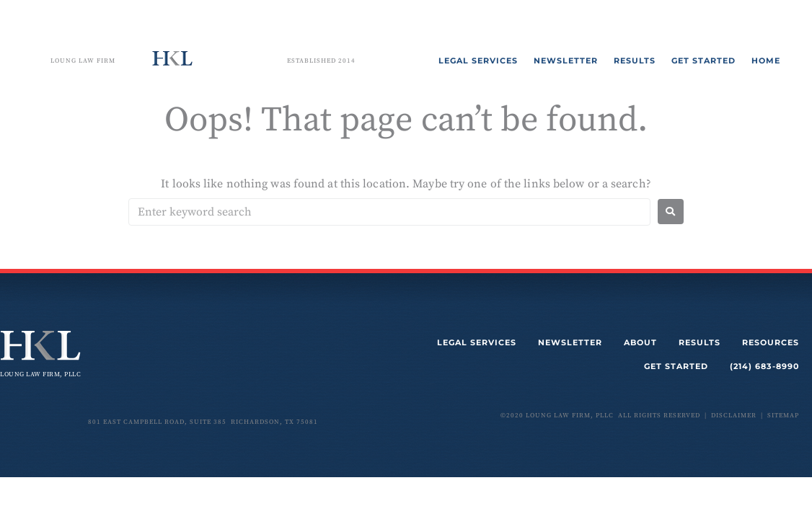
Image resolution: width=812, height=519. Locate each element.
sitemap (783, 416)
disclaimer (734, 416)
